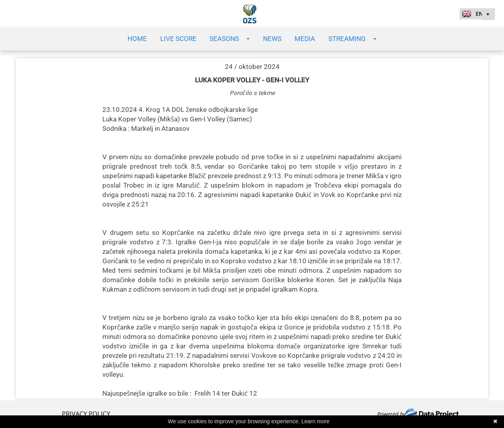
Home (137, 39)
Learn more (315, 421)
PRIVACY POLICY (86, 414)
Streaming (352, 39)
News (272, 39)
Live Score (178, 39)
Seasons (230, 39)
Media (305, 39)
